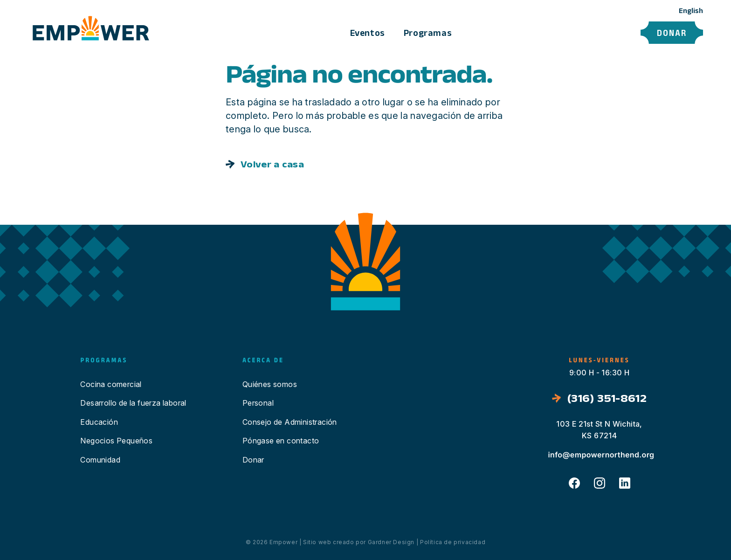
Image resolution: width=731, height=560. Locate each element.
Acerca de (491, 33)
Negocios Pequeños (116, 441)
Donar (672, 33)
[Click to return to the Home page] (91, 30)
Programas (428, 33)
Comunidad (100, 460)
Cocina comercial (111, 384)
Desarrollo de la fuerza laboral (133, 403)
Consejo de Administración (290, 422)
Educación (99, 422)
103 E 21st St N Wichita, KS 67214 (599, 430)
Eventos (368, 33)
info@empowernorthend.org (601, 455)
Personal (258, 403)
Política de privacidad (453, 542)
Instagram (600, 483)
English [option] (691, 10)
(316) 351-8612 (607, 398)
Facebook (574, 483)
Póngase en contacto (576, 33)
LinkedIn (625, 483)
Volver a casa (272, 164)
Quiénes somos (270, 384)
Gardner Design (391, 542)
